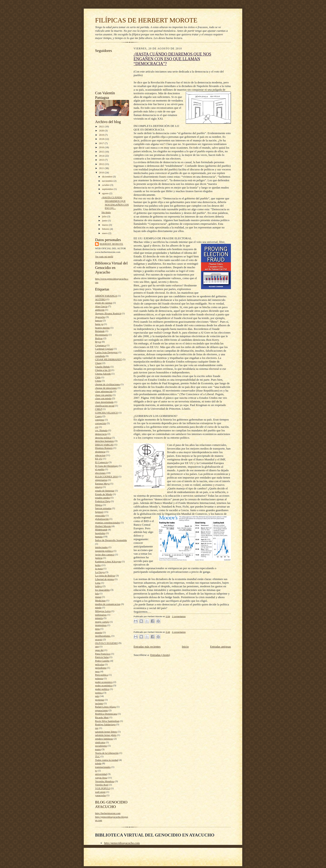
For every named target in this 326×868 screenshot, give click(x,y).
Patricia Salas (102, 657)
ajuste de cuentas (104, 303)
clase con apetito (103, 395)
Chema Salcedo (103, 374)
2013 (102, 160)
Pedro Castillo (102, 661)
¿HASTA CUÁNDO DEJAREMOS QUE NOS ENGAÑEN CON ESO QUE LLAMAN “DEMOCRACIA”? (172, 59)
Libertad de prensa (104, 579)
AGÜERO (100, 299)
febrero (106, 229)
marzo (106, 225)
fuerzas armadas (103, 508)
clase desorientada (104, 402)
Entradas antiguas (221, 647)
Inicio (185, 647)
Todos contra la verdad (107, 760)
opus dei (99, 650)
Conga (98, 416)
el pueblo (100, 469)
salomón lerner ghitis (106, 735)
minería (99, 618)
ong (97, 646)
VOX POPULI (103, 788)
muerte (99, 632)
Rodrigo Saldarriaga (105, 724)
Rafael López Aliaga (105, 707)
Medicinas (100, 600)
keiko (98, 565)
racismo (99, 703)
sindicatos (100, 742)
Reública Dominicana (106, 714)
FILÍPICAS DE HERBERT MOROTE (146, 20)
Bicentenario (102, 335)
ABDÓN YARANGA (106, 296)
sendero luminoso (104, 739)
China (98, 381)
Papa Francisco (103, 654)
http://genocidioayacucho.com (122, 843)
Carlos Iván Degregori (106, 352)
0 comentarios (179, 632)
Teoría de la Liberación (107, 753)
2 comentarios (179, 616)
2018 (102, 139)
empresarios (101, 480)
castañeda (100, 356)
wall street (100, 792)
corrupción (101, 423)
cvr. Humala (101, 430)
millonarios (101, 615)
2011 (102, 168)
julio (105, 216)
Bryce (98, 342)
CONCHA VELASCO (107, 413)
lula (97, 593)
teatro (98, 749)
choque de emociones (106, 388)
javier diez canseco (105, 554)
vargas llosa (101, 778)
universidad (101, 774)
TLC (97, 756)
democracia (101, 434)
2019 (102, 135)
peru (97, 671)
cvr (97, 427)
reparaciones (101, 710)
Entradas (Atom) (160, 655)
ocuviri (99, 639)
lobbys (98, 586)
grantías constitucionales (108, 522)
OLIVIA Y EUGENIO (106, 643)
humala (99, 537)
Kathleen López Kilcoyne (108, 561)
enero (105, 233)
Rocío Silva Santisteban (107, 721)
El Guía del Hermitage (107, 466)
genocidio (100, 515)
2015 (102, 152)
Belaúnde (100, 331)
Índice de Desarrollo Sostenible (111, 540)
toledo (98, 763)
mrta (97, 629)
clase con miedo (103, 398)
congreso (100, 420)
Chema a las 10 (103, 370)
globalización (102, 519)
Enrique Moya (102, 484)
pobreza (99, 678)
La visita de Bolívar (105, 575)
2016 (102, 147)
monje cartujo (102, 622)
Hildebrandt (101, 530)
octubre (106, 185)
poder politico (102, 689)
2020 (102, 131)
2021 (102, 126)
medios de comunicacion (108, 604)
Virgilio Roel (102, 785)
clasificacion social (105, 406)
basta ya (99, 324)
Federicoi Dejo (103, 501)
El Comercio (102, 462)
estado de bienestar (105, 491)
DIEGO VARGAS (104, 445)
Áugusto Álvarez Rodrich (108, 313)
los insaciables (102, 590)
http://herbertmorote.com (108, 813)
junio (105, 220)
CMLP (98, 409)
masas (98, 597)
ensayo (99, 487)
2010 (102, 172)
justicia (99, 558)
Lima (98, 583)
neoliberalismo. (103, 636)
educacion (100, 455)
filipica (99, 505)
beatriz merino (102, 328)
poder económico (104, 685)
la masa (99, 568)
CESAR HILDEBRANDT (108, 359)
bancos (99, 320)
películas (100, 664)
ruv (97, 728)
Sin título (106, 212)
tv (96, 771)
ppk (97, 696)
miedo (98, 607)
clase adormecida (104, 391)
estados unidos (102, 498)
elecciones (100, 473)
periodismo (101, 668)
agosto (106, 193)
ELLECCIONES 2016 (106, 476)
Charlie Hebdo (102, 367)
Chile (98, 377)
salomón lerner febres (106, 732)
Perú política (102, 675)
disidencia (100, 452)
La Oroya (100, 572)
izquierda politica (104, 551)
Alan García (101, 306)
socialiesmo (101, 746)
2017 (102, 143)
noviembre (108, 181)
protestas (100, 700)
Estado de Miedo (104, 494)
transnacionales (103, 767)
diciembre (107, 177)
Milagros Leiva (103, 611)
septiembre (108, 189)
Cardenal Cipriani (104, 349)
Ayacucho (100, 317)
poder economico (104, 682)
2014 (102, 156)
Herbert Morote (111, 244)
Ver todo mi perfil (104, 256)
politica (99, 693)
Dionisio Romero (104, 448)
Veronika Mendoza (105, 781)
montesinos (101, 625)
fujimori (99, 512)
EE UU (99, 459)
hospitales (100, 533)
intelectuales (101, 547)
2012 (102, 164)
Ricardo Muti (102, 717)
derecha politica (103, 438)
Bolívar (99, 338)
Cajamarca (101, 345)
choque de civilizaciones (108, 384)
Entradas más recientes (147, 647)
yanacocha (100, 795)
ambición (100, 310)
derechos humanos (104, 441)
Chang (98, 363)
